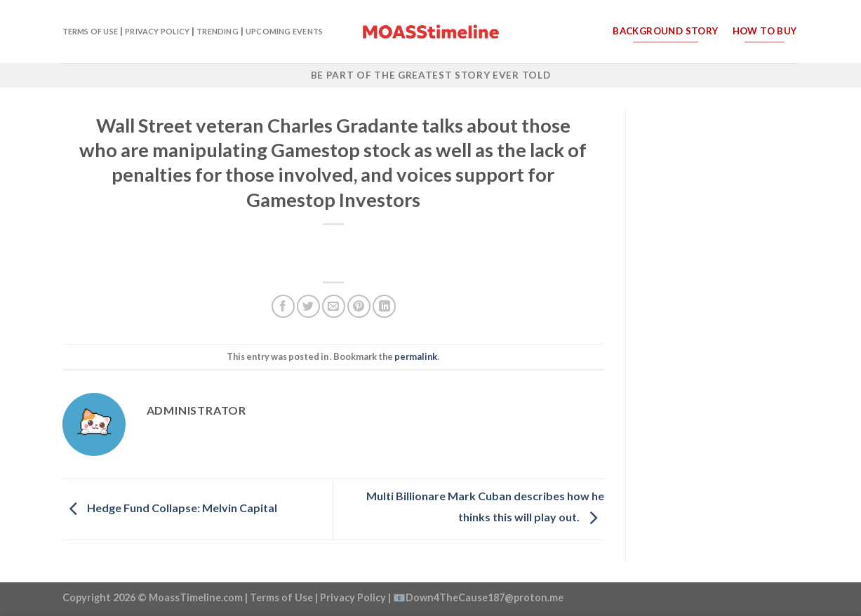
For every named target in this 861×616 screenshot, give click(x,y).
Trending (218, 31)
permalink (416, 356)
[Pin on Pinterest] (359, 306)
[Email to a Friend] (334, 306)
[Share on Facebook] (283, 306)
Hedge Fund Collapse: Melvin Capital (170, 508)
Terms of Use (91, 31)
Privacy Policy (157, 31)
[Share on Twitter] (308, 306)
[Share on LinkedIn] (384, 306)
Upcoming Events (284, 31)
